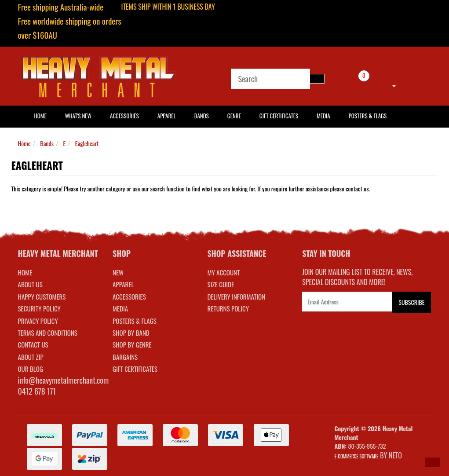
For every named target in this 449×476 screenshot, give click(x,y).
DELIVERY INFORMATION (237, 297)
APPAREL (123, 284)
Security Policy (39, 308)
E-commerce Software (357, 456)
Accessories (124, 116)
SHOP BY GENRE (132, 344)
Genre (234, 116)
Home (24, 143)
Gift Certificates (279, 116)
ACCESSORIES (129, 297)
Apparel (167, 116)
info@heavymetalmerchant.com (64, 380)
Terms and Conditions (48, 333)
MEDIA (120, 308)
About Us (30, 284)
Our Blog (31, 369)
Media (323, 116)
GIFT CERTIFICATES (135, 369)
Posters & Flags (368, 116)
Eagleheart (87, 143)
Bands (202, 116)
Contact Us (33, 344)
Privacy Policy (38, 321)
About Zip (31, 357)
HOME (40, 116)
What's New (78, 116)
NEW (118, 272)
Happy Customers (42, 297)
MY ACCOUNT (224, 272)
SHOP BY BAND (131, 333)
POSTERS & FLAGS (135, 321)
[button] (433, 462)
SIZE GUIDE (221, 284)
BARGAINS (125, 357)
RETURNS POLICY (228, 308)
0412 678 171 (37, 391)
